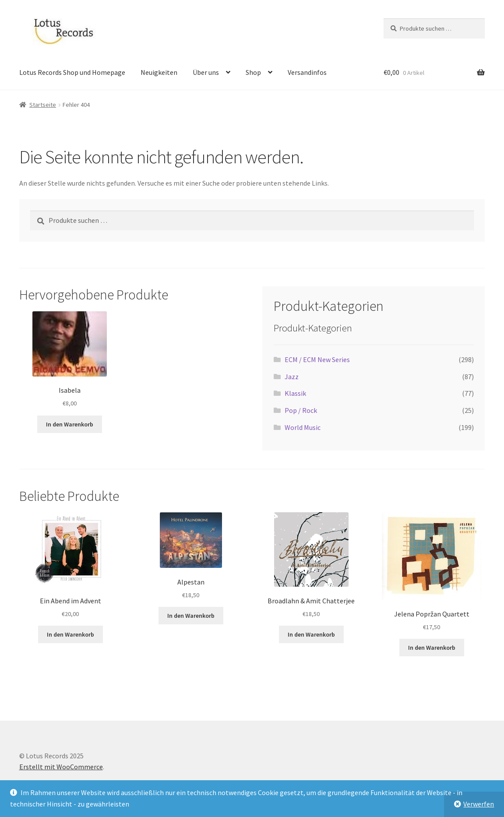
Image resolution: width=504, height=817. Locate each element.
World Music (303, 427)
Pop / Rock (301, 410)
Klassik (295, 393)
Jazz (292, 377)
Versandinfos (307, 72)
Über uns (206, 72)
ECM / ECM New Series (317, 359)
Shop (253, 72)
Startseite (43, 105)
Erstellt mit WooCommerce (61, 767)
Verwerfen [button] (479, 804)
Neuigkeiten (159, 72)
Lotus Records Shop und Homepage (72, 72)
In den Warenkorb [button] (70, 424)
